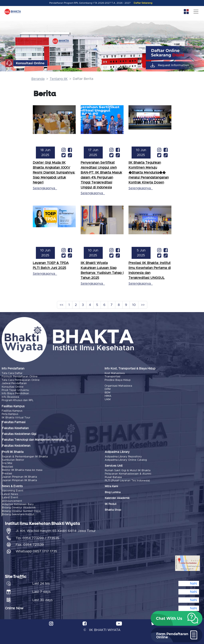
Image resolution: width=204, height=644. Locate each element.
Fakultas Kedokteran (16, 446)
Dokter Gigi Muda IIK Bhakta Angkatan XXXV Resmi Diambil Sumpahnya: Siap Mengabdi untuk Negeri (54, 173)
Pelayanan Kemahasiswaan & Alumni (128, 474)
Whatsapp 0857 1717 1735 (36, 551)
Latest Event (10, 498)
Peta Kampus (10, 414)
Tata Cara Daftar (12, 373)
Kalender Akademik (117, 498)
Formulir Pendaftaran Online (20, 377)
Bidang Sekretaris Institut (18, 514)
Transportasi (112, 377)
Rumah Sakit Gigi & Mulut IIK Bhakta (128, 470)
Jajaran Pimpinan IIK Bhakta (19, 477)
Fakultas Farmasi (14, 422)
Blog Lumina (113, 492)
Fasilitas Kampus (12, 411)
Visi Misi (7, 463)
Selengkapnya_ (45, 188)
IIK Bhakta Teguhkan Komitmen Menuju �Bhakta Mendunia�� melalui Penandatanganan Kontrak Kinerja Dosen (149, 173)
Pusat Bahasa (113, 477)
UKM (108, 400)
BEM (107, 393)
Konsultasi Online (13, 387)
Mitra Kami (111, 486)
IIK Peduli (111, 504)
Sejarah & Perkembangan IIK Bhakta (25, 456)
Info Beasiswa (10, 397)
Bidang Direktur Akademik (19, 508)
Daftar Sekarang (143, 3)
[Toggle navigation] (196, 12)
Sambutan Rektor (13, 460)
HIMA (108, 396)
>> (143, 305)
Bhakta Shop (113, 510)
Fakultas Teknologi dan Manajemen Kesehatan (34, 440)
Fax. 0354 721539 (30, 545)
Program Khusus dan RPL (18, 400)
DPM (108, 389)
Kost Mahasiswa (115, 373)
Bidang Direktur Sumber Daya (21, 511)
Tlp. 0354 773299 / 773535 (37, 538)
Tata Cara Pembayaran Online (21, 380)
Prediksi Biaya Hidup (118, 380)
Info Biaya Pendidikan (15, 394)
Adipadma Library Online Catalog (126, 460)
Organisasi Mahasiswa (118, 386)
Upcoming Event (13, 491)
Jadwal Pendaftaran (14, 383)
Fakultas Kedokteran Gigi (19, 434)
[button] (177, 618)
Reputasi (8, 467)
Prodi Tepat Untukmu (15, 390)
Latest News (10, 494)
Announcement (12, 501)
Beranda (38, 79)
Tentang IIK (59, 79)
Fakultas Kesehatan (15, 428)
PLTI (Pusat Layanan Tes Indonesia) (127, 481)
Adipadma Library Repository (123, 456)
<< (61, 305)
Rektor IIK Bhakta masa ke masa (22, 470)
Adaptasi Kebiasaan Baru (18, 504)
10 (134, 305)
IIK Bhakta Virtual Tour (16, 418)
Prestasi (7, 473)
